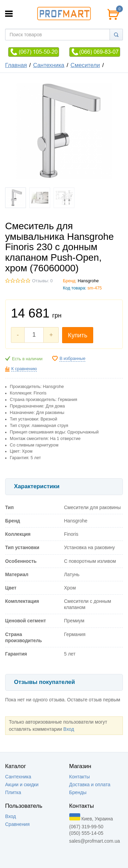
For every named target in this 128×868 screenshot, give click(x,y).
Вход (69, 729)
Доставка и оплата (90, 785)
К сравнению (24, 369)
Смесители (85, 65)
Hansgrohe (88, 281)
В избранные (72, 359)
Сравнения (17, 824)
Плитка (13, 792)
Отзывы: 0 (42, 281)
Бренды (78, 792)
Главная (16, 65)
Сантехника (49, 65)
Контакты (80, 777)
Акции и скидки (22, 785)
